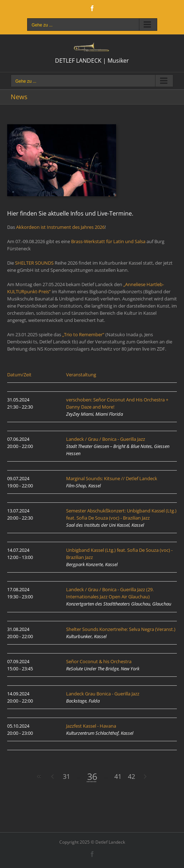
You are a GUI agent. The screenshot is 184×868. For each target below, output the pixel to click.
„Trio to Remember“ (83, 334)
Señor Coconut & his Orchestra (99, 661)
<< (39, 777)
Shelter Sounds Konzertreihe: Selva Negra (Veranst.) (121, 629)
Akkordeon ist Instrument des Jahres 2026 (60, 227)
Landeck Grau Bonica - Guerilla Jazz (103, 694)
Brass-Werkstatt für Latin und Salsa (108, 241)
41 (118, 776)
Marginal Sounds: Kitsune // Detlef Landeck (112, 478)
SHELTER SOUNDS (34, 263)
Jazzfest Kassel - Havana (91, 726)
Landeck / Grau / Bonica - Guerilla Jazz (106, 439)
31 (66, 776)
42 (131, 776)
